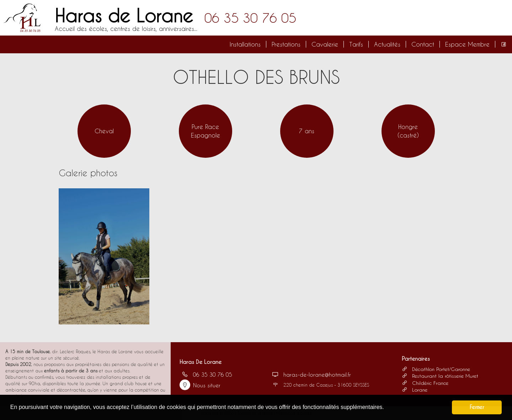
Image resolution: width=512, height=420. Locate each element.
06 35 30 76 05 (250, 18)
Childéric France (425, 383)
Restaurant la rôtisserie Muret (440, 376)
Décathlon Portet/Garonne (436, 369)
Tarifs (356, 44)
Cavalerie (325, 44)
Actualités (387, 44)
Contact (423, 44)
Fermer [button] (477, 407)
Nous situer (200, 385)
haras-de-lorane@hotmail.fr (310, 375)
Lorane (415, 390)
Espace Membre (467, 44)
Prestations (286, 44)
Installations (245, 44)
